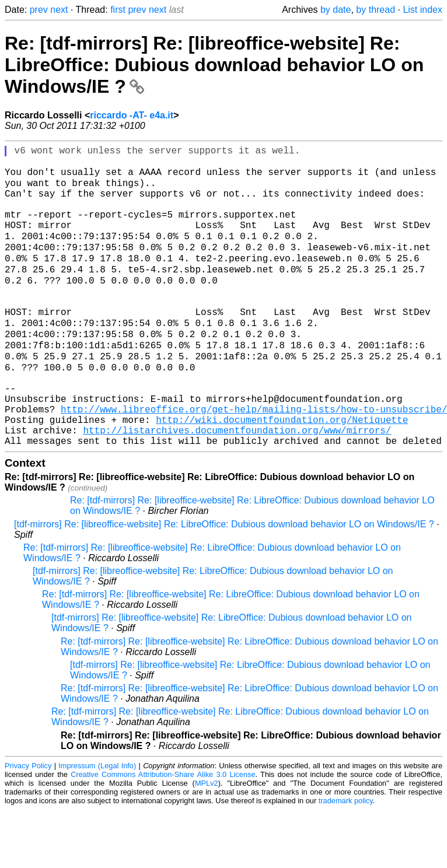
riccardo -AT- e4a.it (132, 115)
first (118, 10)
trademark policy (346, 859)
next (59, 10)
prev (39, 10)
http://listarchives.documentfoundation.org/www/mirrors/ (237, 486)
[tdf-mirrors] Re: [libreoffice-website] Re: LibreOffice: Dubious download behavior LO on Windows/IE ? (224, 582)
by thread (376, 10)
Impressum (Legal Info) (97, 824)
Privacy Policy (28, 824)
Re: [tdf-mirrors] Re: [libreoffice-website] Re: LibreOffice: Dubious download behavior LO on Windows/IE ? (214, 65)
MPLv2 (207, 841)
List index (422, 10)
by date (336, 10)
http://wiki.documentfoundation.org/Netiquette (282, 473)
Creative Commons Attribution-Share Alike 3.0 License (163, 833)
